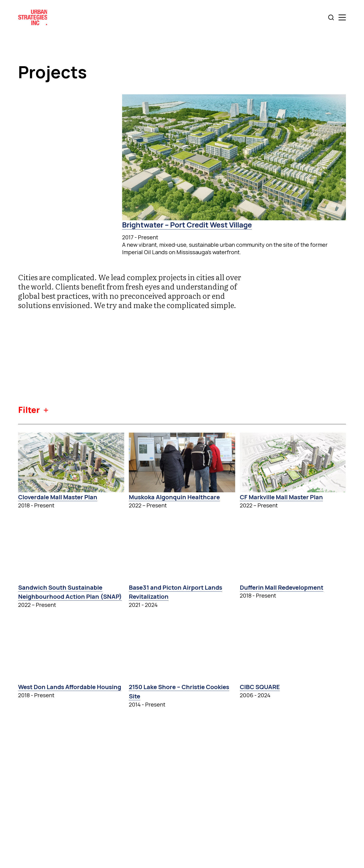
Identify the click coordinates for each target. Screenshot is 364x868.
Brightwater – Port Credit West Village (193, 224)
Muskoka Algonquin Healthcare (178, 497)
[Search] (331, 17)
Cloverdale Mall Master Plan (62, 497)
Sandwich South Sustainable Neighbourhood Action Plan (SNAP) (64, 596)
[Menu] (342, 17)
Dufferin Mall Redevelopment (285, 587)
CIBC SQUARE (262, 696)
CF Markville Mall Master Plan (285, 497)
